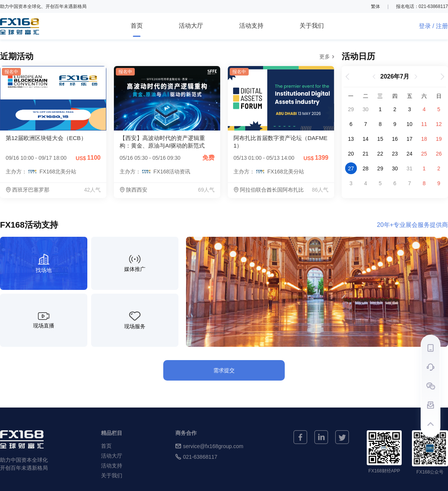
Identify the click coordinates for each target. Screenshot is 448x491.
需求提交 (224, 370)
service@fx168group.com (209, 446)
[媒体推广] (135, 263)
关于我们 (312, 26)
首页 (137, 30)
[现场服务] (135, 320)
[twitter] (342, 437)
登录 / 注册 (433, 26)
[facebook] (300, 437)
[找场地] (44, 263)
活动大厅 (191, 26)
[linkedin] (321, 437)
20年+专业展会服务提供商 (413, 225)
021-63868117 (196, 457)
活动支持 (251, 26)
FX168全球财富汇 (20, 26)
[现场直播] (44, 320)
